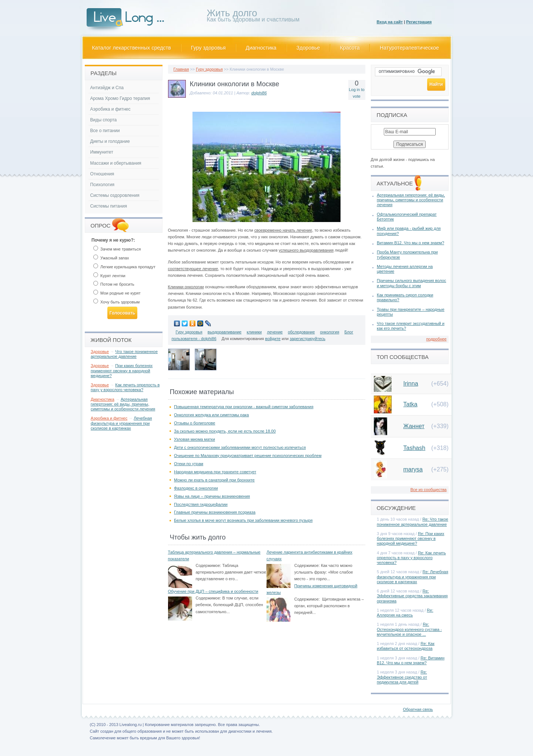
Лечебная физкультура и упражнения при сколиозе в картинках (121, 423)
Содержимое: (209, 565)
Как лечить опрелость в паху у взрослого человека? (125, 387)
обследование (301, 332)
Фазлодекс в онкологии (196, 488)
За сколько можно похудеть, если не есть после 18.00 (225, 431)
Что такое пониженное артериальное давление (124, 354)
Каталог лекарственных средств (132, 48)
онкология (330, 332)
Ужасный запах (111, 258)
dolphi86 (259, 93)
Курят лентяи (109, 276)
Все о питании (105, 131)
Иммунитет (102, 152)
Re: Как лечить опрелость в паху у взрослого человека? (411, 558)
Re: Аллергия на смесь (405, 613)
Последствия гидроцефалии (201, 504)
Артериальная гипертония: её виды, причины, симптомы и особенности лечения (123, 404)
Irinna (411, 384)
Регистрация (419, 22)
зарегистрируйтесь (308, 339)
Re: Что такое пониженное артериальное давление (413, 522)
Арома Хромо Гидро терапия (120, 98)
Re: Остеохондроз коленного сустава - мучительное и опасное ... (409, 629)
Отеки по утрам (189, 464)
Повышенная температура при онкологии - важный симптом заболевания (244, 407)
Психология (103, 185)
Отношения (102, 174)
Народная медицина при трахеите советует (215, 472)
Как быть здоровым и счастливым (253, 17)
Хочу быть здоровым (116, 302)
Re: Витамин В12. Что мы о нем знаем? (411, 660)
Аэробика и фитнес (110, 109)
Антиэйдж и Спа (107, 88)
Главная (181, 69)
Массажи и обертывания (116, 163)
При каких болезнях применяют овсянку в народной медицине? (122, 370)
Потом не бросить (114, 284)
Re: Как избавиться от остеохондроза (406, 646)
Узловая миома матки (195, 439)
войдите (273, 339)
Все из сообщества (429, 490)
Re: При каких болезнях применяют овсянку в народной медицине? (410, 538)
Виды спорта (104, 120)
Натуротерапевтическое (409, 48)
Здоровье (308, 48)
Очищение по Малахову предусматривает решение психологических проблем (248, 456)
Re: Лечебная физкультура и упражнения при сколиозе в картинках (413, 577)
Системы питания (109, 206)
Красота (350, 48)
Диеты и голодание (110, 141)
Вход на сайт (390, 22)
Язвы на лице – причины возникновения (212, 496)
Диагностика (261, 48)
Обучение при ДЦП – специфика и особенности (213, 591)
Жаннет (414, 426)
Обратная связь (418, 709)
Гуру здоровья (208, 48)
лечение (275, 332)
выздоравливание (225, 332)
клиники (254, 332)
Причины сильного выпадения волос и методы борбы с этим (411, 283)
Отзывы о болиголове (195, 423)
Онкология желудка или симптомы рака (211, 415)
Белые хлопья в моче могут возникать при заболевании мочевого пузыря (243, 520)
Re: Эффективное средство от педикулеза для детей (402, 677)
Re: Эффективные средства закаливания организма (412, 596)
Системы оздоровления (115, 195)
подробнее (436, 339)
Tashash (415, 448)
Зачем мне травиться (117, 249)
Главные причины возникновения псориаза (215, 512)
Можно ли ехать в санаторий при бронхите (214, 480)
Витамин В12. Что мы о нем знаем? (410, 243)
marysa (413, 469)
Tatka (410, 404)
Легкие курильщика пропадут (124, 267)
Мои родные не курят (117, 293)
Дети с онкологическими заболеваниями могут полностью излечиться (240, 447)
